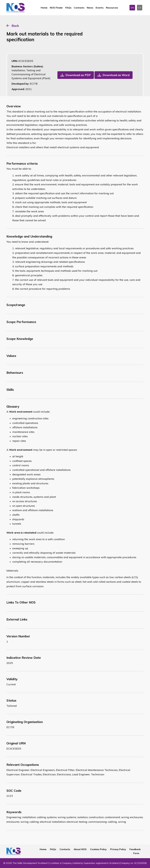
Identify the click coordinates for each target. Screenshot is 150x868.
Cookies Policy (98, 849)
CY (140, 8)
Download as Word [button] (116, 75)
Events (100, 8)
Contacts (79, 8)
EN (132, 8)
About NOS (80, 849)
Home (44, 8)
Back (15, 26)
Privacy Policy (118, 849)
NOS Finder (56, 8)
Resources (112, 8)
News (90, 8)
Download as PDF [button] (78, 75)
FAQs (68, 8)
